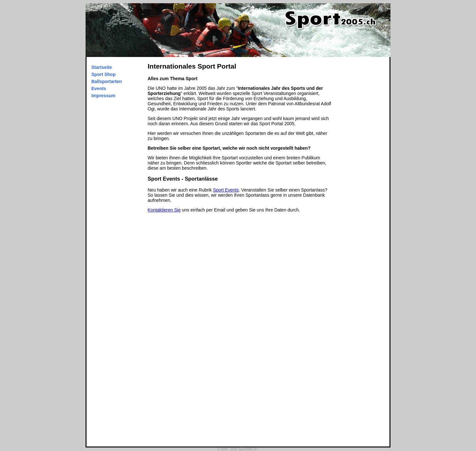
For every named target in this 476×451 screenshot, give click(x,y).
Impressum (103, 96)
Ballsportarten (107, 81)
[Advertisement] (364, 154)
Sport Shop (103, 74)
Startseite (102, 67)
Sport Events (226, 190)
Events (99, 89)
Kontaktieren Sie (164, 210)
